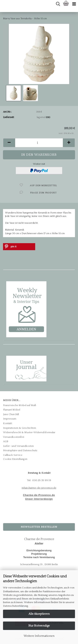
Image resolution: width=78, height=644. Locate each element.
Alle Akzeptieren (39, 614)
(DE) (48, 117)
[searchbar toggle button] (58, 4)
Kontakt (8, 423)
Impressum (10, 419)
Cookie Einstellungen (15, 459)
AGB (6, 441)
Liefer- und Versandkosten (18, 446)
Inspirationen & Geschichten (19, 428)
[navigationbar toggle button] (74, 4)
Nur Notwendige (39, 626)
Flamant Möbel (12, 410)
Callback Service (13, 455)
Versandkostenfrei (14, 437)
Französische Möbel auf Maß (20, 405)
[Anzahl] (39, 143)
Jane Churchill (11, 414)
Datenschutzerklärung (16, 606)
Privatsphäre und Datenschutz (20, 450)
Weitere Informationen (39, 636)
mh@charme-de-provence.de (39, 488)
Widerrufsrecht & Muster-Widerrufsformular (29, 432)
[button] (9, 143)
